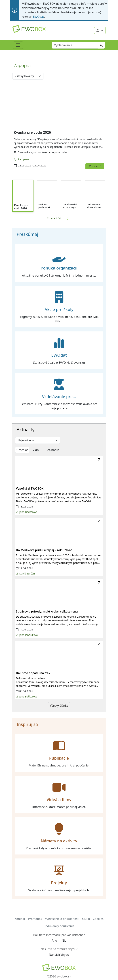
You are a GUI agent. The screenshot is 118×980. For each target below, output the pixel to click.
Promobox (35, 919)
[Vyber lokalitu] (28, 76)
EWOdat (38, 17)
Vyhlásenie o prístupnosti (62, 919)
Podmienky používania (59, 926)
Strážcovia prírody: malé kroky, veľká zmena (47, 612)
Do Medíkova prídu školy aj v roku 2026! (44, 550)
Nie (64, 941)
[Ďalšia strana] (67, 218)
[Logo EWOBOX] (29, 29)
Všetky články (59, 706)
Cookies (98, 919)
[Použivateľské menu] (100, 30)
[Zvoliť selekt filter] (38, 440)
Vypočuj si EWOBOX (30, 489)
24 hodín (53, 450)
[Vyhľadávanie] (75, 45)
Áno (54, 941)
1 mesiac (22, 450)
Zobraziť (95, 166)
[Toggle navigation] (18, 45)
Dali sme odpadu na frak (33, 673)
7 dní (36, 450)
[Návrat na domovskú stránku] (59, 968)
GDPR (86, 919)
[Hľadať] (101, 45)
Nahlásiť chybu (59, 955)
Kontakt (20, 919)
